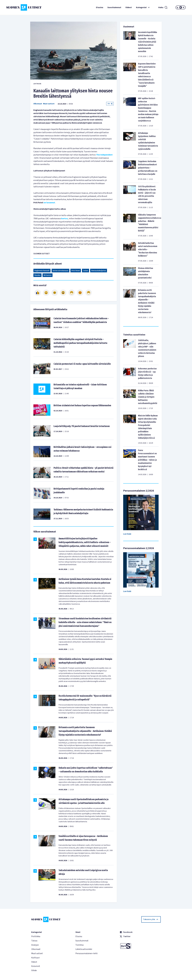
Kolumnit (36, 966)
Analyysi (35, 945)
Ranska (37, 275)
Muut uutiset (49, 104)
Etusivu (100, 7)
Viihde (34, 970)
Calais (86, 271)
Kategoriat (143, 7)
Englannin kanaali (42, 271)
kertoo (65, 219)
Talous (34, 941)
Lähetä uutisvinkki (84, 949)
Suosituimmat (114, 7)
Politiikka (36, 936)
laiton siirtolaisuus (60, 271)
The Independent (104, 155)
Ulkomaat (38, 104)
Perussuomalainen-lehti (87, 953)
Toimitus (80, 945)
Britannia (48, 275)
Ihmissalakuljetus (99, 271)
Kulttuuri (35, 958)
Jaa (110, 104)
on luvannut (49, 203)
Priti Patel (76, 271)
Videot (129, 7)
